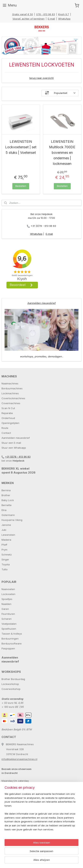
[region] (41, 813)
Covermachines (11, 403)
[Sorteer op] (60, 93)
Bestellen (21, 186)
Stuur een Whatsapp (14, 448)
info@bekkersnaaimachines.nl (19, 759)
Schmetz (7, 555)
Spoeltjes (7, 599)
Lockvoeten (8, 594)
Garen (5, 609)
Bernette (7, 505)
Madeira (6, 540)
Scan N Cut (8, 408)
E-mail (51, 19)
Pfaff (4, 545)
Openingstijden (10, 423)
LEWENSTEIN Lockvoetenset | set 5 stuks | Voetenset (21, 147)
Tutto (5, 569)
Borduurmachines (12, 388)
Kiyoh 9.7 (64, 14)
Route (5, 428)
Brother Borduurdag (13, 679)
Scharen (7, 619)
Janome (6, 525)
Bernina (6, 490)
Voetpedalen (9, 624)
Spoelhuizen (9, 629)
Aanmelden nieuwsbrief (42, 303)
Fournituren (8, 614)
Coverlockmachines (13, 398)
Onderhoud (8, 418)
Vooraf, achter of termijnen (29, 19)
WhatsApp (64, 19)
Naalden (6, 604)
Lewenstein (8, 535)
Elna (4, 510)
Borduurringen (10, 639)
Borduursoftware (12, 643)
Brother (6, 495)
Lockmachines (10, 393)
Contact (6, 433)
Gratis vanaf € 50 (23, 14)
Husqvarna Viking (12, 520)
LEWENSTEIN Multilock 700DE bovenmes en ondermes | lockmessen (62, 152)
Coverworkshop (11, 689)
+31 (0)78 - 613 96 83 (43, 226)
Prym (4, 550)
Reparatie (7, 413)
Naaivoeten (8, 589)
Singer (5, 559)
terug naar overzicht (41, 78)
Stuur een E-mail (11, 443)
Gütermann (8, 515)
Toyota (6, 564)
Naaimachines (10, 383)
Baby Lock (8, 500)
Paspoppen (8, 648)
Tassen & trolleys (12, 634)
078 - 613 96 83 (46, 14)
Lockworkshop (10, 684)
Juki (4, 530)
